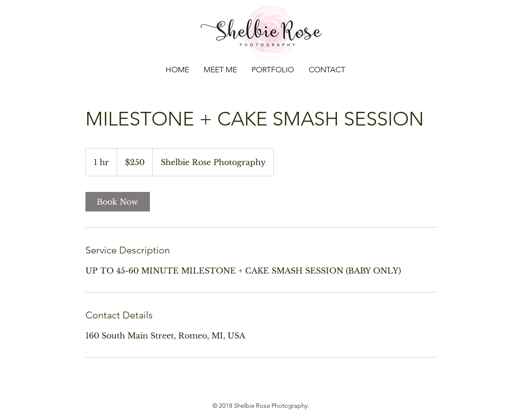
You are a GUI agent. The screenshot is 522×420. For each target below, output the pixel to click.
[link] (118, 202)
